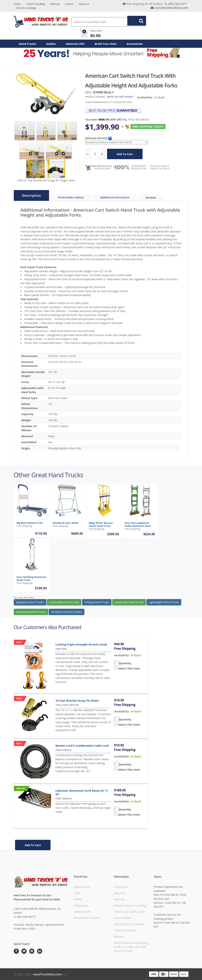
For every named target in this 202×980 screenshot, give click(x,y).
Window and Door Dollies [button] (66, 614)
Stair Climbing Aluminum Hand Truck (31, 581)
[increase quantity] (102, 154)
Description (32, 195)
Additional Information (116, 197)
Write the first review (120, 97)
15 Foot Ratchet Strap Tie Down (77, 700)
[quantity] (95, 154)
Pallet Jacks (81, 905)
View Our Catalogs (26, 8)
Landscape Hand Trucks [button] (129, 605)
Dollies (51, 44)
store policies (122, 918)
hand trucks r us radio (129, 924)
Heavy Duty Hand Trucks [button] (31, 614)
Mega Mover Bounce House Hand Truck (101, 527)
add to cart (125, 154)
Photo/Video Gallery (72, 197)
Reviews (152, 197)
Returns (119, 936)
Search (135, 22)
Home (17, 4)
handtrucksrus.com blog (130, 905)
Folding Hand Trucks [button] (97, 605)
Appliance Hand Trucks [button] (30, 605)
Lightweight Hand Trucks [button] (164, 605)
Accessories (135, 44)
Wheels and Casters (87, 918)
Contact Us (121, 886)
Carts (77, 893)
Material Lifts (75, 44)
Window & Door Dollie (66, 526)
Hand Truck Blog (36, 4)
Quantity (125, 663)
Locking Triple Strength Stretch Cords (81, 644)
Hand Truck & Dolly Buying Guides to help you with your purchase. (131, 946)
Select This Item (128, 668)
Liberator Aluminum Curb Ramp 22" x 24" (81, 792)
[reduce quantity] (88, 154)
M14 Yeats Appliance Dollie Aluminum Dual (138, 527)
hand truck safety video (130, 911)
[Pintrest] (32, 951)
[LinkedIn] (40, 951)
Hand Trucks (28, 44)
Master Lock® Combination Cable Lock (82, 745)
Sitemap (56, 4)
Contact (70, 4)
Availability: (145, 97)
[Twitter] (24, 951)
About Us (86, 4)
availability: (122, 655)
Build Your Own (106, 44)
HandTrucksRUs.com (47, 974)
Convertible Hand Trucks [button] (64, 605)
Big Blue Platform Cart (30, 526)
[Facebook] (16, 951)
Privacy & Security (125, 930)
